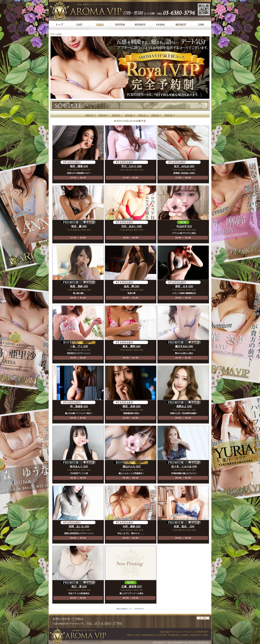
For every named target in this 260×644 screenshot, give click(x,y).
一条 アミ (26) (79, 346)
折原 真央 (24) (184, 526)
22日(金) (129, 115)
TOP (52, 34)
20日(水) (103, 115)
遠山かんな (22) (132, 466)
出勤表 (59, 34)
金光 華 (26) (132, 286)
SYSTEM (161, 635)
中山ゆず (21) (184, 226)
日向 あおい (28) (132, 226)
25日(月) (169, 115)
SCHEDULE (148, 635)
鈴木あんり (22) (79, 466)
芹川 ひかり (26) (132, 166)
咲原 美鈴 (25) (79, 286)
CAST (137, 635)
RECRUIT (195, 635)
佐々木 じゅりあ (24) (184, 466)
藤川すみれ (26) (184, 346)
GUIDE (185, 635)
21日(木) (116, 115)
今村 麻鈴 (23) (132, 526)
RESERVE (173, 635)
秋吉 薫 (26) (79, 226)
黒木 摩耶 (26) (132, 346)
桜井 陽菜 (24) (79, 166)
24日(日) (155, 115)
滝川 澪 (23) (79, 586)
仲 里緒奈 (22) (79, 406)
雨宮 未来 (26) (132, 406)
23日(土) (142, 115)
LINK (205, 635)
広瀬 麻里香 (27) (132, 586)
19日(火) (89, 115)
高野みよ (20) (184, 406)
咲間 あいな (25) (79, 526)
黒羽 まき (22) (184, 286)
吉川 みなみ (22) (184, 166)
